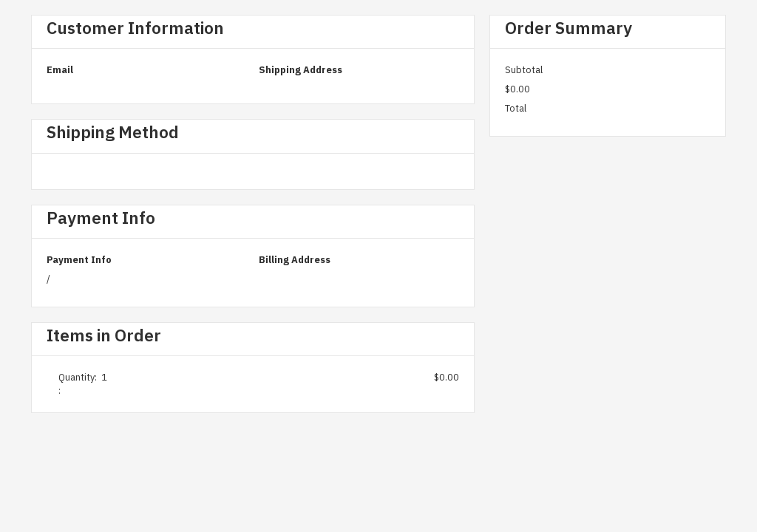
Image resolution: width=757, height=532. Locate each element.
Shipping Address (301, 70)
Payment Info (79, 260)
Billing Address (295, 260)
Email (60, 70)
